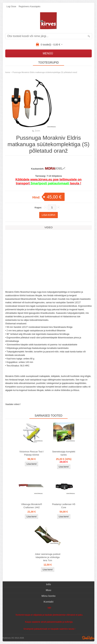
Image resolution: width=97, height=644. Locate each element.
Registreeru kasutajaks (29, 6)
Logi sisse (11, 6)
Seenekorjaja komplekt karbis (64, 453)
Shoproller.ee (88, 638)
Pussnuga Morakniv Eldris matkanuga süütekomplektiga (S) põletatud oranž (45, 72)
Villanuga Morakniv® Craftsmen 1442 (32, 506)
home (8, 72)
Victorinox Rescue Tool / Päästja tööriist (32, 453)
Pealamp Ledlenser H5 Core (64, 506)
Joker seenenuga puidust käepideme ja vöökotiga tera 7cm (48, 557)
